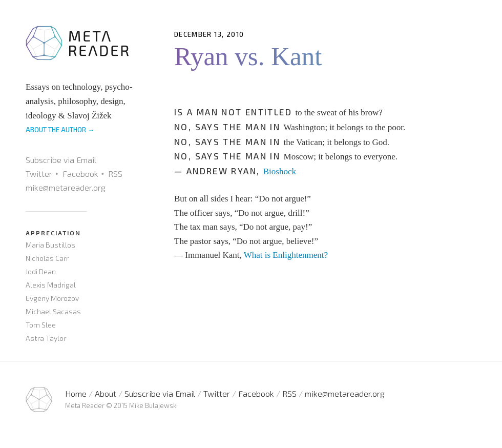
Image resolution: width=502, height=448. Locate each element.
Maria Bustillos (50, 245)
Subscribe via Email (61, 160)
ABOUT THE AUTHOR (60, 130)
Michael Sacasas (53, 311)
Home (76, 393)
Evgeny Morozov (52, 298)
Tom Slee (41, 325)
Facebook (80, 174)
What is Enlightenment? (286, 255)
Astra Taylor (46, 338)
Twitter (39, 174)
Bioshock (280, 171)
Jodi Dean (41, 271)
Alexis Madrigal (51, 285)
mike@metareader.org (66, 187)
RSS (115, 174)
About (106, 393)
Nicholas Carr (47, 258)
